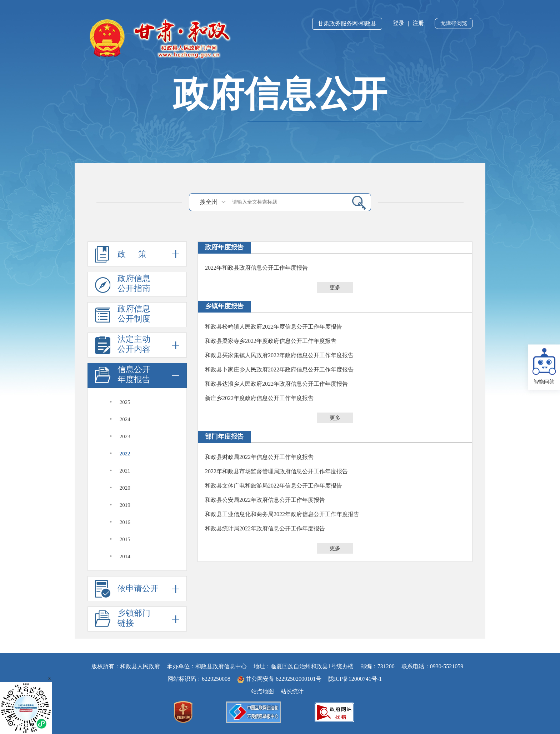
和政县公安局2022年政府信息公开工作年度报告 (265, 500)
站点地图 (262, 691)
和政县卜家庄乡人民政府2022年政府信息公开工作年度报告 (279, 370)
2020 (125, 488)
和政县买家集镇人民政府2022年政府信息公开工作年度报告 (279, 355)
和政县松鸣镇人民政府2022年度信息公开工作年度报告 (274, 327)
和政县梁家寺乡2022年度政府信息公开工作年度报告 (271, 341)
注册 (418, 23)
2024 (125, 419)
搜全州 (209, 202)
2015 (125, 539)
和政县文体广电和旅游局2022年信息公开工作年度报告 (274, 486)
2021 (125, 471)
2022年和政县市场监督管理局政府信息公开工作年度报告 (276, 471)
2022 (125, 454)
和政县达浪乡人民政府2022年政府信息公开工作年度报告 (276, 384)
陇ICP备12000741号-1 (355, 679)
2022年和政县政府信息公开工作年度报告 (256, 268)
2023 (125, 436)
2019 (125, 505)
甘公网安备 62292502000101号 (280, 679)
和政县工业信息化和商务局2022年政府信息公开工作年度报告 (282, 514)
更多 (335, 288)
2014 (125, 556)
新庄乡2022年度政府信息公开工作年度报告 (259, 398)
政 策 (137, 254)
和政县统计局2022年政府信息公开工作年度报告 (265, 528)
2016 (125, 522)
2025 (125, 402)
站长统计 (292, 691)
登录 (399, 23)
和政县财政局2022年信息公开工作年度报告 (259, 457)
